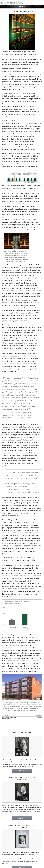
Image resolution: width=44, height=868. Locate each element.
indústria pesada (20, 538)
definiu (5, 359)
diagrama (35, 159)
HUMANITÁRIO (22, 7)
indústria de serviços (34, 538)
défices (34, 71)
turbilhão (35, 65)
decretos (18, 112)
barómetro (22, 450)
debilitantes (6, 74)
